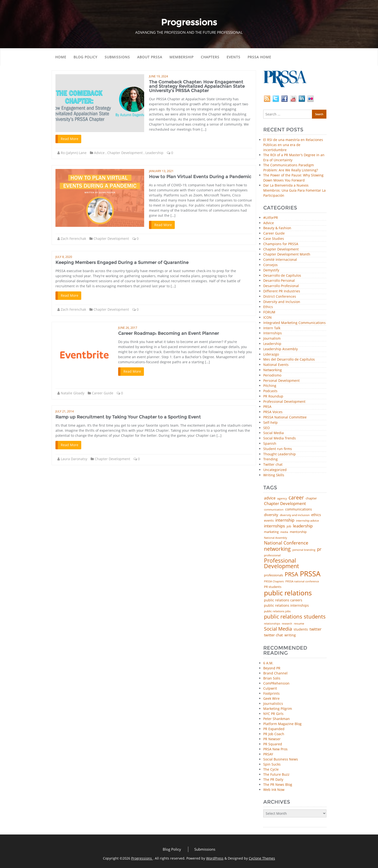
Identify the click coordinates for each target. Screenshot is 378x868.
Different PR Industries (282, 291)
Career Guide (103, 393)
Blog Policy (85, 57)
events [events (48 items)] (269, 521)
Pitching (270, 386)
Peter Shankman (277, 719)
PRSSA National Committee (285, 417)
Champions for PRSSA (281, 244)
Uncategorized (275, 470)
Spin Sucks (272, 764)
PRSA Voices (273, 412)
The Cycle (271, 769)
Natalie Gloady (73, 393)
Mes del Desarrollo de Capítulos (289, 360)
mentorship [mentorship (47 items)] (298, 532)
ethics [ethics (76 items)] (316, 515)
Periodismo (272, 375)
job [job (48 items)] (289, 526)
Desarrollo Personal (279, 281)
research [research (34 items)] (287, 624)
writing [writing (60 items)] (290, 635)
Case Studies (274, 239)
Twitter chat (273, 465)
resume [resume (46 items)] (299, 624)
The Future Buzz (276, 774)
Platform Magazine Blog (282, 724)
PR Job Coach (274, 734)
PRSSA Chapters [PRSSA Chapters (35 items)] (274, 582)
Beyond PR (272, 668)
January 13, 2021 (161, 171)
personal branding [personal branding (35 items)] (304, 550)
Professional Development (284, 402)
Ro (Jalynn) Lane (74, 153)
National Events (276, 365)
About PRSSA (150, 57)
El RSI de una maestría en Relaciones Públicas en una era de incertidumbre (293, 145)
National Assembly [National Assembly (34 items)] (276, 538)
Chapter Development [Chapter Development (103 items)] (285, 503)
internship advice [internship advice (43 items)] (307, 521)
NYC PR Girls (273, 714)
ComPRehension (276, 683)
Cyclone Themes (262, 858)
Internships (273, 333)
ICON (267, 318)
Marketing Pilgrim (278, 709)
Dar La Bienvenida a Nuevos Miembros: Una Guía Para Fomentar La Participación (294, 190)
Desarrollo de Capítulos (282, 276)
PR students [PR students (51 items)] (273, 587)
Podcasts (270, 391)
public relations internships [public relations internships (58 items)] (286, 606)
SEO (267, 428)
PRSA (267, 407)
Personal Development (281, 381)
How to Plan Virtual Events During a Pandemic (200, 177)
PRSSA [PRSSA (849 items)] (310, 574)
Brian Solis (272, 678)
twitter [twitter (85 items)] (316, 629)
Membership (182, 57)
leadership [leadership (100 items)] (303, 526)
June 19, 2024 (159, 76)
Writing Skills (274, 475)
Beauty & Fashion (277, 228)
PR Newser (272, 739)
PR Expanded (274, 729)
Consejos (270, 265)
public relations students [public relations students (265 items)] (295, 617)
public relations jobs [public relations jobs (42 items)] (277, 611)
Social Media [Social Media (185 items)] (278, 629)
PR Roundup (273, 396)
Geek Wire (271, 698)
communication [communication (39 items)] (274, 509)
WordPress (215, 858)
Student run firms (278, 449)
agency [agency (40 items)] (282, 498)
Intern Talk (272, 328)
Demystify (271, 270)
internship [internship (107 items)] (285, 520)
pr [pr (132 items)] (319, 549)
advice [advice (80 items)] (270, 498)
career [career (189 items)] (296, 498)
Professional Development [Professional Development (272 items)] (281, 564)
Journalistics (273, 703)
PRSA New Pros (275, 749)
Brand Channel (275, 673)
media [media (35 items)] (284, 532)
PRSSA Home (259, 57)
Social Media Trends (280, 438)
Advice (99, 153)
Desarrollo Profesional (281, 286)
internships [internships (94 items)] (274, 526)
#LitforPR (271, 218)
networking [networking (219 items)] (277, 549)
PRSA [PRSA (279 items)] (291, 575)
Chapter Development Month (287, 254)
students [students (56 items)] (301, 629)
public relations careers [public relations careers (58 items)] (283, 600)
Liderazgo (271, 354)
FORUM (269, 312)
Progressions (142, 858)
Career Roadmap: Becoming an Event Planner (169, 333)
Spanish (270, 444)
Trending (270, 459)
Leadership (154, 153)
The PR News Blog (278, 784)
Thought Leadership (280, 454)
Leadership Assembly (280, 349)
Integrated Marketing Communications (294, 323)
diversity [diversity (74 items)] (271, 515)
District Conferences (280, 297)
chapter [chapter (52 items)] (311, 498)
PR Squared (273, 744)
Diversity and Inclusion (282, 302)
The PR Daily (273, 779)
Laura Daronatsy (74, 459)
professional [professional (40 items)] (272, 555)
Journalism (272, 339)
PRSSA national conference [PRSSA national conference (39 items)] (302, 581)
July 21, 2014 (65, 411)
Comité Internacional (280, 260)
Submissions (117, 57)
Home (61, 57)
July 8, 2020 (64, 257)
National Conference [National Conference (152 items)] (286, 543)
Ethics (268, 307)
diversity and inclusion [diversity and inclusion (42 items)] (295, 515)
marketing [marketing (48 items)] (271, 532)
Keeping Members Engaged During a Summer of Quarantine (122, 262)
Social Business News (281, 759)
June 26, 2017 (128, 328)
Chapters (210, 57)
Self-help (270, 423)
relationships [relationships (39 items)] (272, 623)
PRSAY (268, 754)
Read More (70, 139)
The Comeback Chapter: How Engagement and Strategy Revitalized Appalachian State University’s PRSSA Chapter (197, 86)
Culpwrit (270, 688)
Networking (273, 370)
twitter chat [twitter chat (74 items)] (273, 635)
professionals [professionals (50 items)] (273, 575)
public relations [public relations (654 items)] (288, 593)
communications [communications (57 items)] (299, 509)
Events (233, 57)
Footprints (271, 693)
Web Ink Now (274, 790)
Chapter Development (125, 153)
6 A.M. (268, 663)
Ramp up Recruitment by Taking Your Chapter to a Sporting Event (128, 417)
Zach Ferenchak (73, 239)
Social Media (273, 433)
